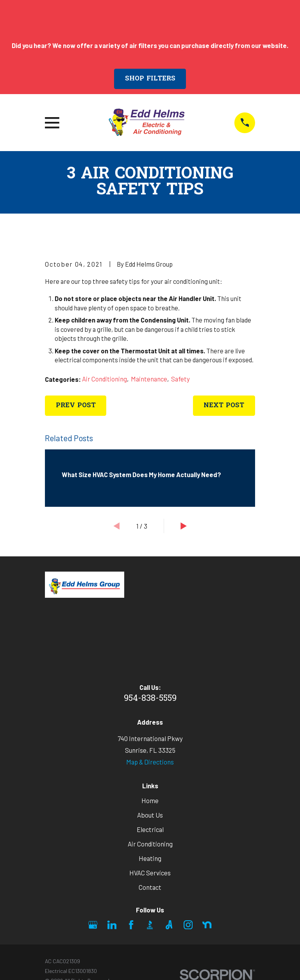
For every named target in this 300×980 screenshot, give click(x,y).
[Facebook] (131, 925)
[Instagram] (188, 925)
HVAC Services (150, 873)
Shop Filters (150, 79)
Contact (150, 887)
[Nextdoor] (207, 925)
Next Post (224, 406)
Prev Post (76, 406)
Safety (180, 379)
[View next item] (184, 526)
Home (150, 800)
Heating (150, 858)
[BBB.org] (150, 925)
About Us (150, 815)
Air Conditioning (104, 379)
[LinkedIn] (112, 925)
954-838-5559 (150, 699)
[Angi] (169, 925)
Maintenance (149, 379)
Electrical (150, 829)
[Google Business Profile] (93, 925)
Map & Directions (150, 762)
